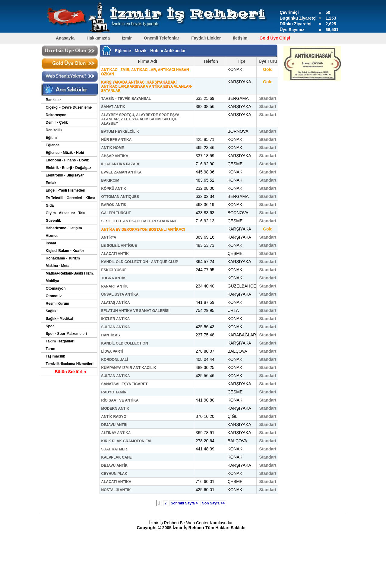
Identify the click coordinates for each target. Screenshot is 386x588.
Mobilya (53, 281)
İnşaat (51, 243)
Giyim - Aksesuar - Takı (66, 213)
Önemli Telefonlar (161, 38)
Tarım (51, 349)
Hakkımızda (98, 38)
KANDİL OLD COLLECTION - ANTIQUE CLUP (140, 262)
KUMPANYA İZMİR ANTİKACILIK (129, 368)
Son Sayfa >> (213, 503)
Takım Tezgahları (60, 341)
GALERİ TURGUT (116, 213)
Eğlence (53, 145)
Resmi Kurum (58, 304)
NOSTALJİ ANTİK (116, 490)
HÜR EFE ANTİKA (117, 140)
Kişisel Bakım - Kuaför (65, 251)
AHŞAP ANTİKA (115, 156)
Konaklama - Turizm (63, 258)
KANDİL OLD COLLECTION (125, 343)
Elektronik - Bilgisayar (65, 175)
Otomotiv (54, 296)
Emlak (51, 183)
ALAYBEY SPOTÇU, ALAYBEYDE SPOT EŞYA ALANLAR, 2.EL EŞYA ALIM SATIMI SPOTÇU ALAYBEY (140, 119)
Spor (50, 326)
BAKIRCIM (110, 180)
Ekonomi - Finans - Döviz (67, 160)
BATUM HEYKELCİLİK (120, 132)
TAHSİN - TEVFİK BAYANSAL (126, 99)
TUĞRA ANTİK (114, 278)
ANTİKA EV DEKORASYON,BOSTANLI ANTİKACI (143, 229)
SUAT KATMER (114, 449)
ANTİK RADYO (114, 417)
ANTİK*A (109, 237)
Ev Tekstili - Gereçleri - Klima (71, 198)
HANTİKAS (111, 335)
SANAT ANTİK (113, 107)
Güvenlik (54, 221)
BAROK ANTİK (114, 205)
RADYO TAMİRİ (114, 392)
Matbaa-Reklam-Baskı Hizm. (70, 273)
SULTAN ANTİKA (116, 327)
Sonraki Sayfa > (184, 503)
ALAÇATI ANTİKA (116, 482)
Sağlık (51, 311)
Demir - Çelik (57, 122)
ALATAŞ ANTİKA (116, 303)
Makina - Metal (58, 266)
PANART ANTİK (115, 286)
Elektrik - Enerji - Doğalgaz (69, 168)
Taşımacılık (55, 356)
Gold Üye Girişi (275, 38)
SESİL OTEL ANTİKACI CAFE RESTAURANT (139, 221)
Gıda (50, 205)
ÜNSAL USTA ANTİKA (120, 294)
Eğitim (51, 138)
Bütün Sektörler (70, 372)
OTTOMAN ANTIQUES (120, 197)
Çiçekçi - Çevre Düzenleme (69, 107)
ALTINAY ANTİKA (116, 433)
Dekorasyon (56, 115)
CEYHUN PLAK (114, 474)
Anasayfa (65, 38)
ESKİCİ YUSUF (114, 270)
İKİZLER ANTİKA (116, 319)
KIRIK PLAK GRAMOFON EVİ (126, 441)
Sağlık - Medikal (59, 319)
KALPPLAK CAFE (117, 457)
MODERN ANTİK (115, 408)
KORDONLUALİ (115, 360)
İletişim (240, 38)
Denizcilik (54, 130)
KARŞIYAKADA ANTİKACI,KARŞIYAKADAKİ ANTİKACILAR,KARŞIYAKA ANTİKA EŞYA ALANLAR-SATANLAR (147, 86)
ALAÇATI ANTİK (115, 254)
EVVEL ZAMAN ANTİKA (122, 172)
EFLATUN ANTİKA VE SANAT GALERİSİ (135, 311)
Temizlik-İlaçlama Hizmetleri (70, 364)
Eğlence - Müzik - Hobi (65, 153)
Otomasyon (56, 288)
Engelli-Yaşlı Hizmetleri (66, 190)
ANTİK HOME (113, 148)
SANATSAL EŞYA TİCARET (125, 384)
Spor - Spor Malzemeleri (66, 334)
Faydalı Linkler (206, 38)
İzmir (127, 38)
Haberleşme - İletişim (64, 228)
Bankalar (54, 100)
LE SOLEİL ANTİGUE (119, 246)
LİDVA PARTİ (112, 351)
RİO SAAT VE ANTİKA (120, 400)
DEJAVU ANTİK (114, 425)
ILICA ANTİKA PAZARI (120, 164)
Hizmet (52, 236)
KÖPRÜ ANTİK (114, 189)
